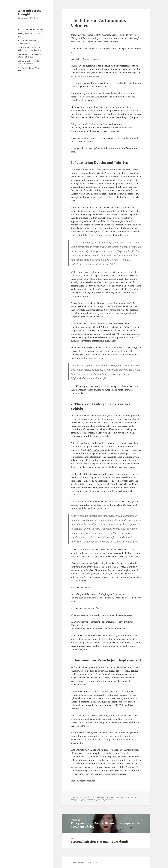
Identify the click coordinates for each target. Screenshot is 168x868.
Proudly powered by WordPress (84, 862)
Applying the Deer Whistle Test (30, 29)
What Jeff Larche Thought (30, 12)
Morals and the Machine (84, 508)
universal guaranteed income (85, 705)
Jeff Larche (90, 797)
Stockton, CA (77, 743)
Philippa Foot (76, 800)
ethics (132, 797)
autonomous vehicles (120, 797)
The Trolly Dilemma (105, 800)
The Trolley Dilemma (97, 556)
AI (110, 797)
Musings (102, 797)
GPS (137, 797)
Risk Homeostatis (89, 800)
